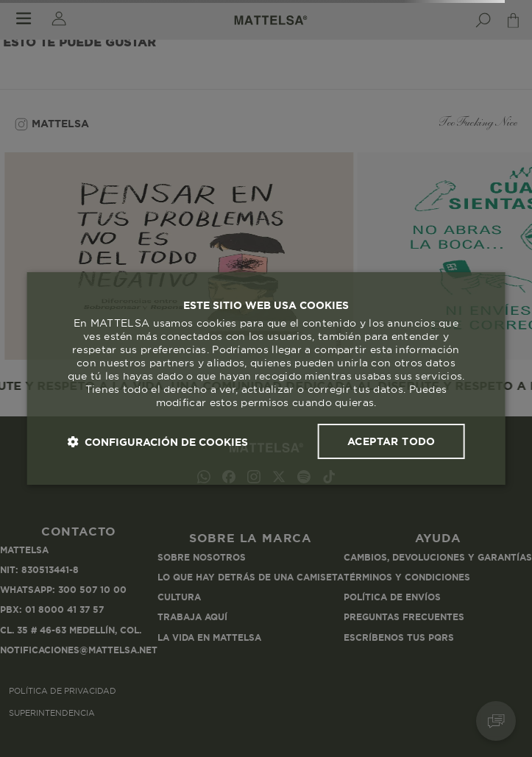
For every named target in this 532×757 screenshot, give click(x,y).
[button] (157, 442)
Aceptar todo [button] (391, 441)
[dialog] (266, 379)
